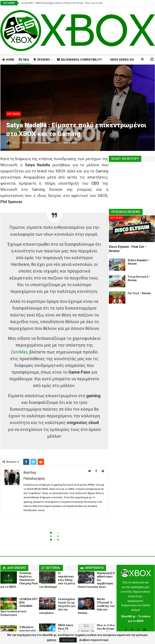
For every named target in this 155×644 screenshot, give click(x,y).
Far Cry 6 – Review (139, 293)
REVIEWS (42, 60)
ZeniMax (19, 352)
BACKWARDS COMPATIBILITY (80, 60)
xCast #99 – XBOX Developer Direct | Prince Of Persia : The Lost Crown (62, 3)
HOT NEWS (14, 114)
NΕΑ (24, 60)
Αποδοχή (68, 640)
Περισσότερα (116, 60)
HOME (8, 60)
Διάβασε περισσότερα (94, 640)
